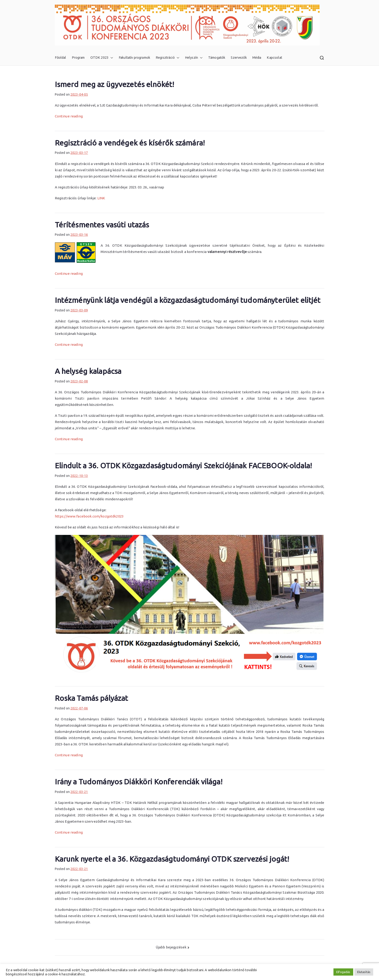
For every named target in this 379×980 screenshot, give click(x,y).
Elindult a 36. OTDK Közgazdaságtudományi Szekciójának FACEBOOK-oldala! (183, 466)
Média (257, 58)
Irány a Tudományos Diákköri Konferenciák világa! (139, 782)
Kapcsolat (274, 58)
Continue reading (69, 116)
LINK (101, 198)
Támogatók (217, 58)
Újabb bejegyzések (171, 947)
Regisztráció (168, 58)
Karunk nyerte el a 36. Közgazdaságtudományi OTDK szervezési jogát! (172, 859)
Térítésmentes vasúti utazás (102, 225)
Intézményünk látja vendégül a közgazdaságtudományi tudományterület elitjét (188, 300)
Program (78, 58)
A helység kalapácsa (88, 371)
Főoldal (61, 58)
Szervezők (239, 58)
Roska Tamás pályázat (92, 698)
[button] (111, 58)
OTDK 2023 (102, 58)
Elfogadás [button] (343, 972)
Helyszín (194, 58)
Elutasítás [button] (364, 972)
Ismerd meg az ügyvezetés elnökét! (115, 84)
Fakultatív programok (134, 58)
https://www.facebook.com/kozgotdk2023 (89, 516)
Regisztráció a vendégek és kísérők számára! (130, 143)
